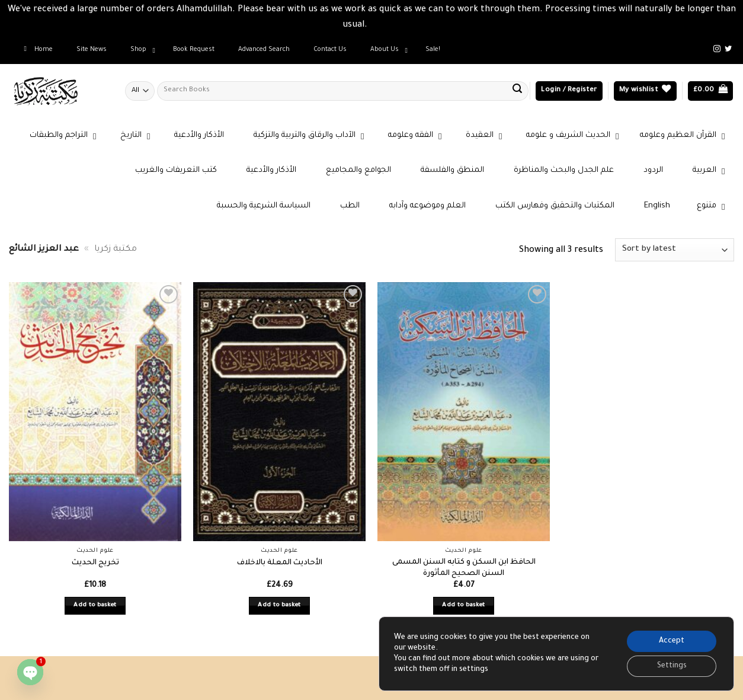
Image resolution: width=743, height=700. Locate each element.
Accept (672, 641)
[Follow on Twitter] (728, 49)
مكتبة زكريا (116, 250)
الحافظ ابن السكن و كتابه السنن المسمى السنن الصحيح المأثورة (464, 568)
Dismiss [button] (385, 25)
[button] (569, 91)
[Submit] (517, 91)
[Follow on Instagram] (717, 49)
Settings (672, 666)
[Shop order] (675, 250)
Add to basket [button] (95, 605)
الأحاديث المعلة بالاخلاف (280, 563)
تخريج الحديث (95, 563)
